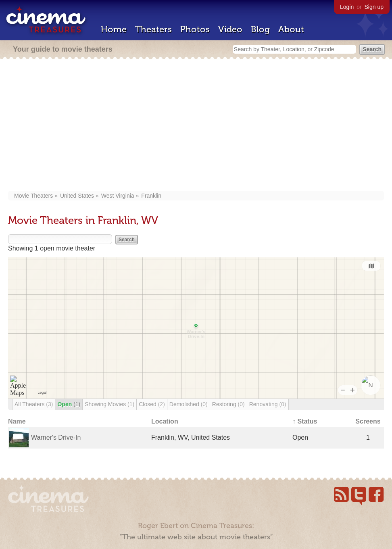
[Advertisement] (196, 126)
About (291, 29)
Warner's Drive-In (56, 437)
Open (69, 404)
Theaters (153, 29)
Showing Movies (109, 404)
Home (114, 29)
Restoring (228, 404)
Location (165, 421)
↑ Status (305, 421)
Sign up (374, 7)
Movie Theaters (33, 196)
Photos (195, 29)
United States (77, 196)
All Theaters (34, 404)
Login (347, 7)
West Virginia (118, 196)
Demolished (189, 404)
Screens (368, 421)
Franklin (151, 196)
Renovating (268, 404)
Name (17, 421)
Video (230, 29)
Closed (152, 404)
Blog (260, 29)
